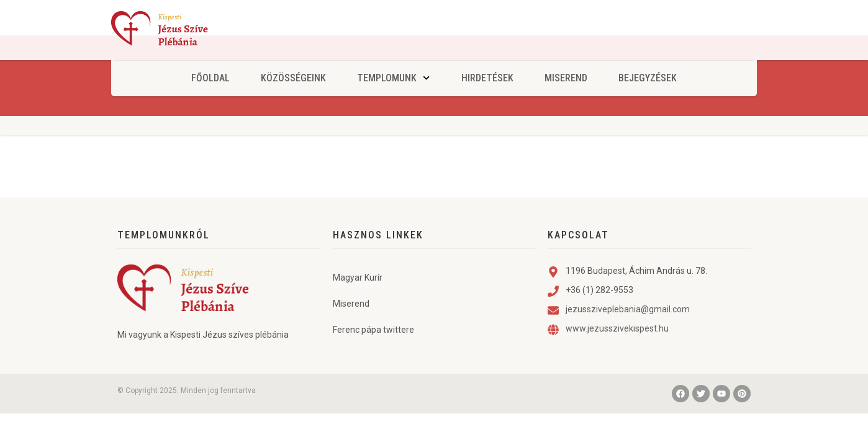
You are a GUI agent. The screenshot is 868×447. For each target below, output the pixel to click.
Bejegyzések (648, 78)
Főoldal (210, 78)
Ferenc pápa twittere (373, 354)
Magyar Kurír (358, 302)
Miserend (566, 78)
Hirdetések (487, 78)
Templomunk (393, 78)
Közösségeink (293, 78)
